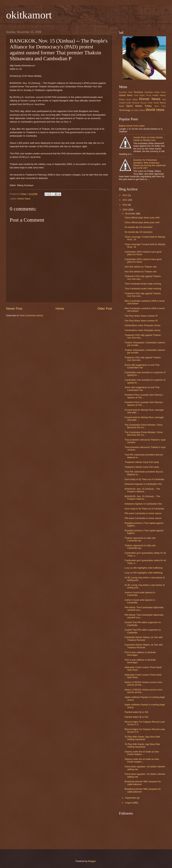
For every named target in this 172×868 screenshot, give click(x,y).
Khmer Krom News (128, 99)
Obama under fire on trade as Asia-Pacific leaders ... (142, 753)
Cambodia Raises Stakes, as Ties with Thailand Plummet (144, 639)
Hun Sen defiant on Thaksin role (141, 267)
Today (24, 194)
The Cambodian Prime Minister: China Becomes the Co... (144, 426)
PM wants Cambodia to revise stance (143, 513)
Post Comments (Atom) (31, 315)
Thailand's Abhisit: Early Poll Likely (142, 462)
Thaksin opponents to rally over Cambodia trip (140, 539)
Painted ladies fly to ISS (136, 712)
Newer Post (14, 309)
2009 (125, 210)
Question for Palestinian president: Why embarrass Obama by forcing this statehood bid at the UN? (149, 164)
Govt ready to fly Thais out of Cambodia (144, 479)
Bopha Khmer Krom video (132, 126)
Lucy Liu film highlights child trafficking (144, 568)
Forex (163, 92)
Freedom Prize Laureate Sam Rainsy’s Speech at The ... (144, 396)
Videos (142, 110)
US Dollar (135, 110)
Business (138, 92)
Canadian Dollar (152, 92)
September (131, 798)
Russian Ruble (146, 103)
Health (155, 95)
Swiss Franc (160, 106)
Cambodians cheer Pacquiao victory (142, 325)
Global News (126, 95)
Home (60, 309)
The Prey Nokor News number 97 (141, 316)
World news (155, 110)
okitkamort (29, 15)
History (163, 95)
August (129, 803)
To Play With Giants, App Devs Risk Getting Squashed (142, 738)
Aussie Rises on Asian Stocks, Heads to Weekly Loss (148, 139)
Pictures (136, 103)
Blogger (92, 861)
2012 (125, 195)
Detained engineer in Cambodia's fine (143, 484)
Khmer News (24, 199)
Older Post (105, 309)
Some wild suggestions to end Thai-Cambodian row (142, 366)
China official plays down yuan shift (142, 218)
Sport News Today (139, 106)
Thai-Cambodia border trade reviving (143, 284)
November (131, 214)
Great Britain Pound (143, 95)
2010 (125, 205)
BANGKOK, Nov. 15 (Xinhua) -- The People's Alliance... (142, 490)
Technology (125, 110)
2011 (125, 200)
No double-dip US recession (138, 227)
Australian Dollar (126, 92)
